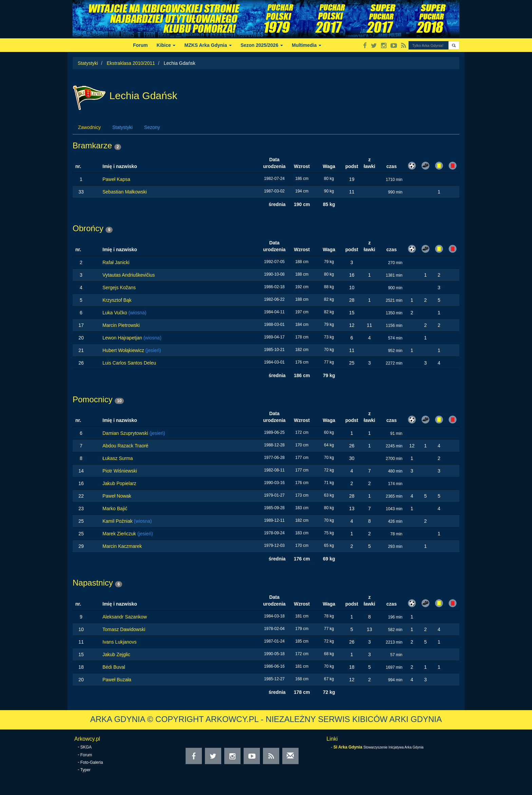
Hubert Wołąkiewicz (124, 350)
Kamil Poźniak (118, 521)
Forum (140, 45)
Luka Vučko (116, 313)
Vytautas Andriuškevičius (129, 275)
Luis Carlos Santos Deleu (129, 363)
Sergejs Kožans (119, 288)
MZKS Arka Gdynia (208, 45)
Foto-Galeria (92, 762)
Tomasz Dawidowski (124, 629)
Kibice (166, 45)
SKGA (86, 747)
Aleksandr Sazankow (125, 617)
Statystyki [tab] (122, 127)
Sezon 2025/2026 (262, 45)
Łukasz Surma (118, 458)
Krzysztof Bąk (117, 300)
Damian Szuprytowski (126, 433)
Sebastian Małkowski (125, 192)
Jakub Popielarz (119, 483)
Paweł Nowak (117, 496)
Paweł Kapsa (116, 179)
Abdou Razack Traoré (125, 446)
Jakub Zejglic (116, 654)
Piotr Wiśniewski (120, 471)
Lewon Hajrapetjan (123, 338)
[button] (454, 45)
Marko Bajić (115, 509)
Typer (85, 770)
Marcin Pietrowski (121, 325)
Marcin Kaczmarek (122, 546)
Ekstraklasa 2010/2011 (131, 63)
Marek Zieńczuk (120, 534)
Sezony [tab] (152, 127)
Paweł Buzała (117, 680)
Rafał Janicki (116, 262)
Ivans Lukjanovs (119, 642)
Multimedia (307, 45)
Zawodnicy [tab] (89, 127)
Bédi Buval (114, 667)
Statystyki (88, 63)
